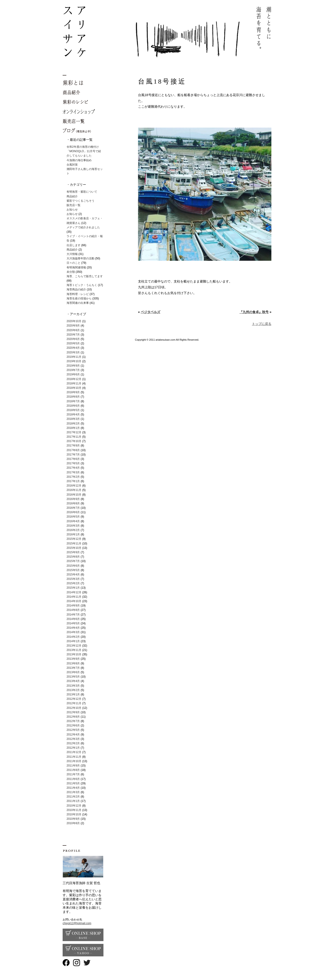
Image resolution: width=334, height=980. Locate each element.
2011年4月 (73, 788)
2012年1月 (73, 748)
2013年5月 (73, 677)
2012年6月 (73, 726)
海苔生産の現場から (79, 298)
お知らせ (72, 210)
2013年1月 (73, 694)
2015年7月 (73, 561)
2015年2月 (73, 583)
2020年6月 (73, 339)
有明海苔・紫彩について (82, 192)
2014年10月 (74, 601)
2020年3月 (73, 352)
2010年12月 (74, 806)
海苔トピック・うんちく (82, 285)
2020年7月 (73, 335)
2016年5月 (73, 517)
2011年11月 (74, 757)
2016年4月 (73, 521)
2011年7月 (73, 774)
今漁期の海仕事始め (79, 160)
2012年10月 (74, 708)
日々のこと (74, 263)
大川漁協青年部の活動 (80, 258)
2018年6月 (73, 406)
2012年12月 (74, 699)
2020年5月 (73, 343)
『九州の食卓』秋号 (254, 312)
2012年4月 (73, 735)
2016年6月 (73, 512)
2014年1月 (73, 641)
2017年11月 (74, 437)
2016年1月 (73, 534)
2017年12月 (74, 432)
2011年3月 (73, 792)
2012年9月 (73, 712)
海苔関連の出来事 (78, 303)
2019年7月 (73, 370)
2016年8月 (73, 503)
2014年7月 (73, 615)
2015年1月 (73, 588)
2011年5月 (73, 783)
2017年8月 (73, 450)
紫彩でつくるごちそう (80, 201)
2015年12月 (74, 539)
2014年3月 (73, 632)
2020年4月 (73, 348)
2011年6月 (73, 779)
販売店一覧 (74, 205)
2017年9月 (73, 446)
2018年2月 (73, 424)
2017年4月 (73, 468)
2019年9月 (73, 366)
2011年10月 (74, 761)
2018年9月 (73, 392)
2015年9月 (73, 552)
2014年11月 (74, 597)
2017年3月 (73, 472)
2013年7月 (73, 668)
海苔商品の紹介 (76, 289)
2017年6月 (73, 459)
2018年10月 (74, 388)
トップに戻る (262, 324)
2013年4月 (73, 681)
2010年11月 (74, 810)
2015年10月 (74, 548)
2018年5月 (73, 410)
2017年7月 (73, 455)
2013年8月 (73, 663)
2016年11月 (74, 490)
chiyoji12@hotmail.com (77, 923)
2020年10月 (74, 321)
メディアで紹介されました (83, 227)
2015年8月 (73, 557)
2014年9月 (73, 606)
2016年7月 (73, 508)
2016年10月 (74, 495)
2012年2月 (73, 743)
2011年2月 (73, 797)
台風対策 (72, 165)
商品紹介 (72, 196)
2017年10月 (74, 441)
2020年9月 (73, 326)
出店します (74, 245)
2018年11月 (74, 383)
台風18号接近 (162, 81)
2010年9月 (73, 819)
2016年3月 (73, 526)
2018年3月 (73, 419)
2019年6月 (73, 374)
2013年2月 (73, 690)
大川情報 (72, 254)
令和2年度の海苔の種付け (83, 147)
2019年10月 (74, 361)
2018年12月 (74, 379)
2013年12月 (74, 646)
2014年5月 (73, 623)
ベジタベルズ (151, 312)
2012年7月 (73, 721)
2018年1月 (73, 428)
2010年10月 (74, 814)
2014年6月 (73, 619)
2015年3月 (73, 579)
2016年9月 (73, 499)
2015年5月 (73, 570)
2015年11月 (74, 543)
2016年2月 (73, 530)
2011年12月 (74, 752)
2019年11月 (74, 357)
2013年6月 (73, 672)
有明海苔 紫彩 (167, 32)
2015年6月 (73, 566)
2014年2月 (73, 637)
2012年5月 (73, 730)
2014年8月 (73, 610)
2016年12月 (74, 486)
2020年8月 (73, 330)
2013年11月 (74, 650)
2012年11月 (74, 703)
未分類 (71, 272)
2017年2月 (73, 477)
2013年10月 (74, 654)
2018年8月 (73, 397)
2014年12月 (74, 592)
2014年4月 (73, 628)
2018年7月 (73, 401)
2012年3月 (73, 739)
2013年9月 (73, 659)
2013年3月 (73, 686)
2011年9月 (73, 766)
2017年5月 (73, 463)
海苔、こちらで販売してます (85, 276)
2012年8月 (73, 717)
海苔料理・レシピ (78, 294)
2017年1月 (73, 481)
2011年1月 (73, 801)
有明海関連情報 (76, 267)
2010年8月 (73, 823)
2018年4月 (73, 415)
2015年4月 (73, 575)
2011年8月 (73, 770)
